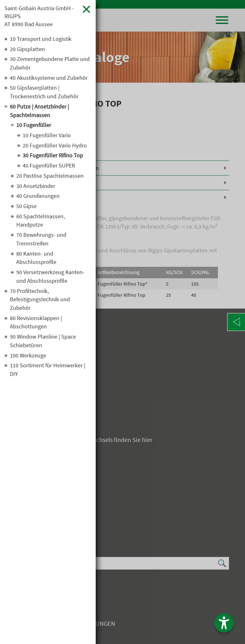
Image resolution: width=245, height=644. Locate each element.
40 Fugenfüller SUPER (49, 167)
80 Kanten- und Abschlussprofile (36, 260)
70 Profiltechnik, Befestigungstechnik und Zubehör (40, 302)
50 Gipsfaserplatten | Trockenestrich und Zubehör (44, 93)
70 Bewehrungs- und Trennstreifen (41, 242)
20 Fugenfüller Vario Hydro (55, 147)
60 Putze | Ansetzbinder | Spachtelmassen (39, 112)
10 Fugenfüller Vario (47, 137)
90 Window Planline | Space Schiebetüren (43, 344)
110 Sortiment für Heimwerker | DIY (48, 373)
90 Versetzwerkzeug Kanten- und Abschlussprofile (50, 279)
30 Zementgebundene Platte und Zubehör (50, 64)
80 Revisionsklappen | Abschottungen (36, 326)
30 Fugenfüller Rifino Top (53, 157)
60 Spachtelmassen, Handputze (41, 223)
